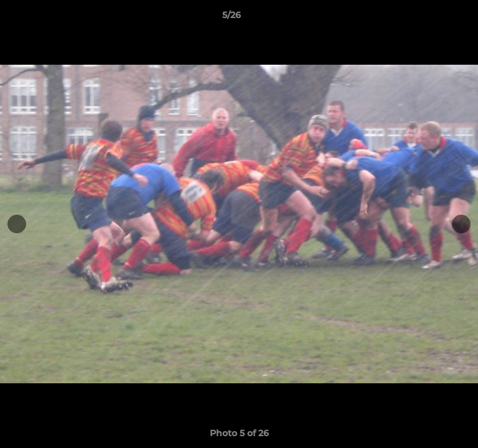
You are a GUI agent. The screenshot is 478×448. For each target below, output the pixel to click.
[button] (433, 18)
